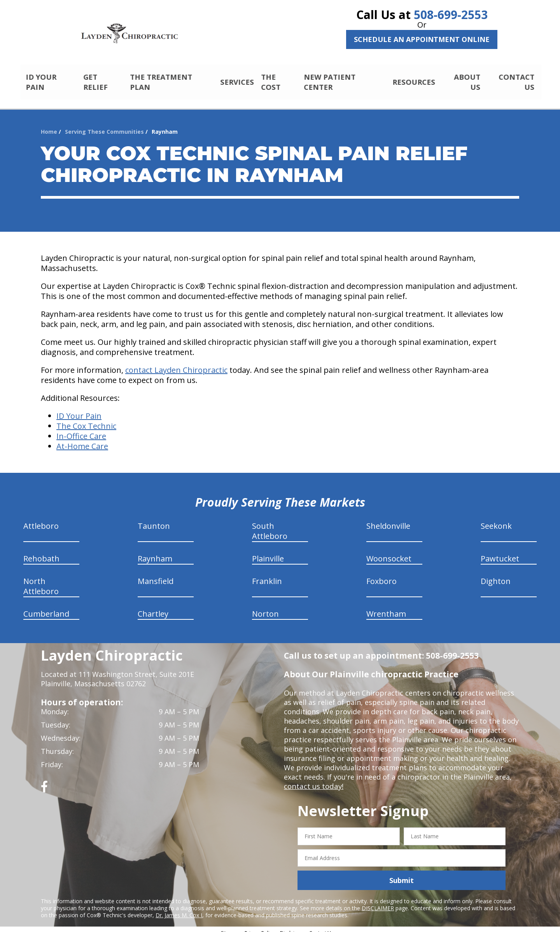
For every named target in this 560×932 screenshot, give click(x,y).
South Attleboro (270, 524)
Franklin (267, 574)
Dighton (496, 574)
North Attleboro (41, 580)
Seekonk (496, 519)
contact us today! (313, 780)
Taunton (154, 519)
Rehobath (41, 552)
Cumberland (46, 607)
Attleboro (41, 519)
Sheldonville (388, 519)
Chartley (153, 607)
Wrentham (386, 607)
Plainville (268, 552)
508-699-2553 (451, 15)
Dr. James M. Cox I (179, 908)
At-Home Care (82, 440)
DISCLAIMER (378, 901)
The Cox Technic (86, 419)
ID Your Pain (79, 409)
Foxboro (381, 574)
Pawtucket (500, 552)
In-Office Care (81, 429)
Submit (402, 874)
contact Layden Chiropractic (176, 363)
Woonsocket (389, 552)
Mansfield (156, 574)
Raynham (155, 552)
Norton (265, 607)
